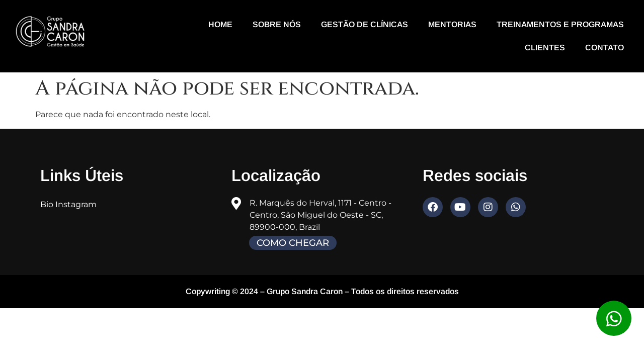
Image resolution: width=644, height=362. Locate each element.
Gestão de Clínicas (365, 24)
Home (220, 24)
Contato (605, 48)
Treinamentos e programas (560, 24)
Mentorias (452, 24)
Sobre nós (277, 24)
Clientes (545, 48)
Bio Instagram (68, 204)
